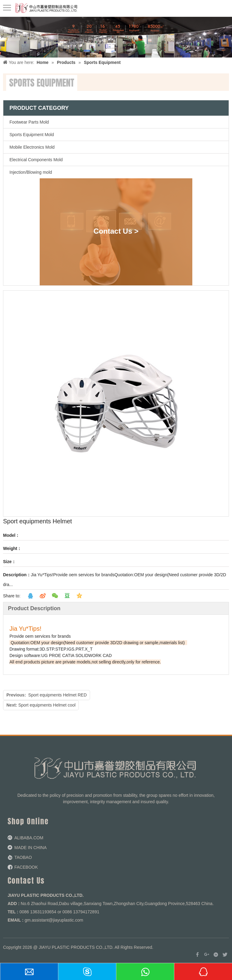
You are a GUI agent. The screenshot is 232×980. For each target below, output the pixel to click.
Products (66, 62)
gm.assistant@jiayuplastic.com (54, 920)
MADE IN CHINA (31, 848)
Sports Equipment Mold (32, 135)
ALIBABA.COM (29, 838)
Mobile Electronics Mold (32, 147)
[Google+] (207, 955)
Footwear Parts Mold (29, 122)
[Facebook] (198, 955)
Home (43, 62)
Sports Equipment (102, 62)
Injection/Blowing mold (31, 172)
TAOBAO (23, 857)
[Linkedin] (216, 955)
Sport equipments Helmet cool (47, 705)
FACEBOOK (26, 867)
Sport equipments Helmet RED (58, 695)
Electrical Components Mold (36, 160)
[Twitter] (225, 955)
